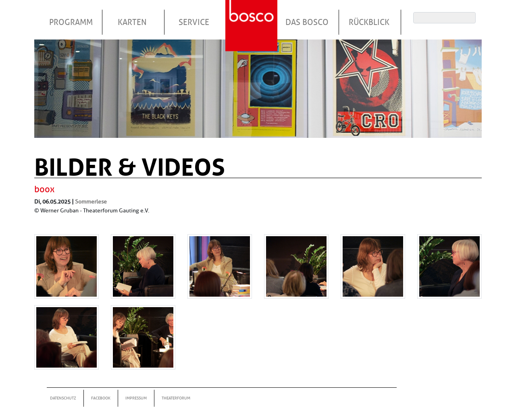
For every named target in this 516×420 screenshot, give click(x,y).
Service (194, 22)
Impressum (136, 398)
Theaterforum (176, 398)
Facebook (101, 398)
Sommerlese (91, 202)
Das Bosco (307, 22)
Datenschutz (63, 398)
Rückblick (369, 22)
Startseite (252, 16)
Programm (71, 22)
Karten (132, 22)
